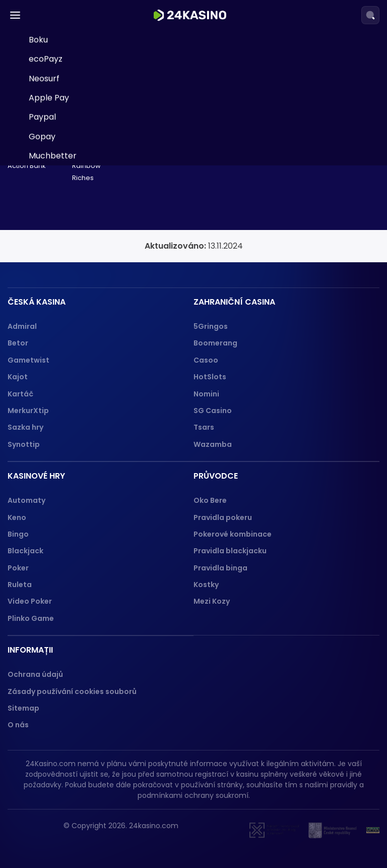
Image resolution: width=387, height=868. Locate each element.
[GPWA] (373, 830)
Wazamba (213, 444)
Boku (38, 191)
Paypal (42, 269)
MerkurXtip (28, 411)
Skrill (38, 75)
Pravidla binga (220, 568)
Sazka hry (25, 427)
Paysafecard (54, 56)
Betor (18, 343)
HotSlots (210, 377)
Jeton (40, 153)
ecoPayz (46, 211)
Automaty (26, 500)
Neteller (45, 114)
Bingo (18, 534)
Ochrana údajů (35, 674)
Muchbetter (53, 307)
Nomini (206, 394)
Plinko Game (31, 618)
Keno (17, 517)
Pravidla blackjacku (230, 551)
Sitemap (23, 708)
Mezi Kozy (212, 601)
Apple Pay (49, 249)
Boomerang (215, 343)
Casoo (206, 360)
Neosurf (44, 230)
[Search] (370, 15)
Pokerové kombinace (233, 534)
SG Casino (213, 411)
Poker (18, 568)
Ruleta (20, 585)
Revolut (44, 172)
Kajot (18, 377)
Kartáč (20, 394)
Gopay (42, 288)
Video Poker (30, 601)
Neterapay (50, 37)
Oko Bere (210, 500)
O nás (18, 725)
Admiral (22, 326)
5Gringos (211, 326)
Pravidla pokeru (223, 517)
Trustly (42, 133)
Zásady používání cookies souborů (72, 691)
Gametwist (28, 360)
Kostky (206, 585)
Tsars (204, 427)
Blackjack (25, 551)
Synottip (24, 444)
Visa (37, 95)
